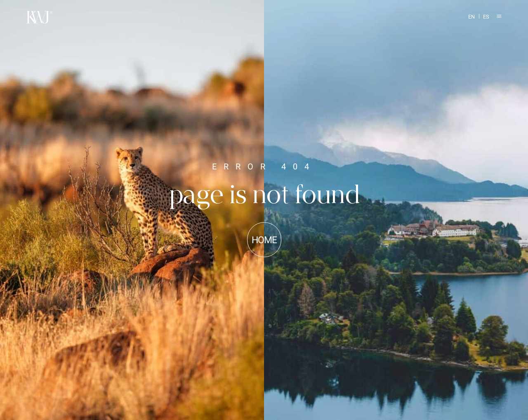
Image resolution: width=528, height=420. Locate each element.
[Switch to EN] (469, 17)
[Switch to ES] (484, 17)
